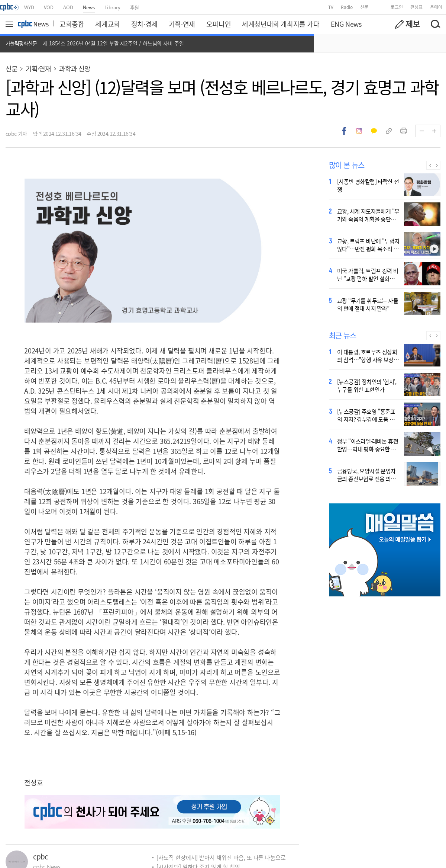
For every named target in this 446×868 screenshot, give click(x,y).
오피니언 (219, 24)
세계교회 (107, 24)
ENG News (346, 24)
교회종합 (72, 24)
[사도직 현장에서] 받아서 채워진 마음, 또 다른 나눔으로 (221, 857)
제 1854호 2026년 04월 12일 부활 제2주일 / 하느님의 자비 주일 (113, 43)
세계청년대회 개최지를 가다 (281, 24)
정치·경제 (144, 24)
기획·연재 (182, 24)
